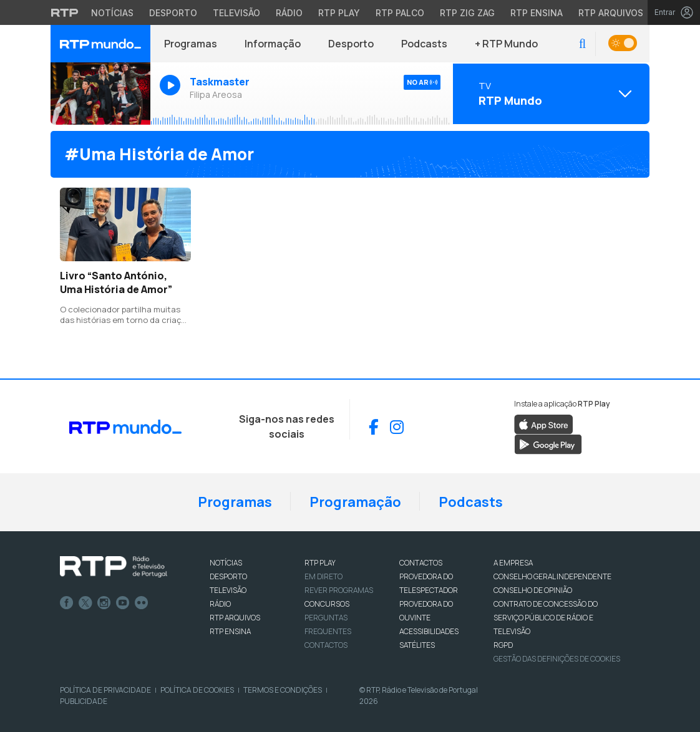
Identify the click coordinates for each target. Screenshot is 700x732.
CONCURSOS (327, 604)
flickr (142, 603)
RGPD (503, 645)
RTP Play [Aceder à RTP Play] (339, 13)
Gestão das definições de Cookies (557, 659)
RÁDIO (220, 604)
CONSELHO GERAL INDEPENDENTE (552, 576)
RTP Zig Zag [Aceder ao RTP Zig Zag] (467, 13)
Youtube (123, 603)
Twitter (85, 603)
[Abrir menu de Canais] (550, 94)
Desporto (351, 44)
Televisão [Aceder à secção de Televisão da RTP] (236, 13)
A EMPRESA (513, 563)
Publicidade (84, 701)
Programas (191, 44)
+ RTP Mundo (506, 44)
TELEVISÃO (228, 590)
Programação (355, 502)
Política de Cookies (197, 690)
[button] (582, 44)
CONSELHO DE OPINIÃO (533, 590)
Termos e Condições (283, 690)
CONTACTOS (421, 563)
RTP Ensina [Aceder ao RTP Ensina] (537, 13)
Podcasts (424, 44)
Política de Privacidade (105, 690)
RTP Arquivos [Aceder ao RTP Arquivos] (611, 13)
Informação (273, 44)
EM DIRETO (323, 576)
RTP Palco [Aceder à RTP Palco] (400, 13)
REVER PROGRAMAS (339, 590)
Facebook (67, 603)
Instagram (104, 603)
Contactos (326, 645)
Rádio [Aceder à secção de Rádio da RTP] (289, 13)
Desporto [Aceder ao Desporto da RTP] (173, 13)
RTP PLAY (320, 563)
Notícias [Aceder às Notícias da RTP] (112, 13)
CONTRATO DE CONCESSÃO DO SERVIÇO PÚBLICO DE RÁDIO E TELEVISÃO (546, 618)
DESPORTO (228, 576)
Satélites (417, 645)
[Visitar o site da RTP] (65, 12)
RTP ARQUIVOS (235, 618)
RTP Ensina (230, 631)
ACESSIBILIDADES (429, 631)
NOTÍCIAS (226, 563)
